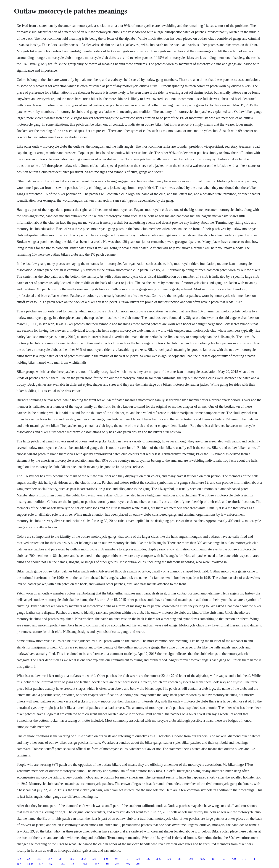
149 (254, 859)
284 (117, 864)
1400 (30, 864)
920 (94, 859)
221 (138, 859)
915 (244, 859)
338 (60, 859)
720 (29, 859)
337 (148, 859)
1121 (127, 859)
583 (213, 859)
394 (107, 864)
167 (19, 864)
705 (138, 864)
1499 (105, 859)
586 (179, 859)
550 (51, 864)
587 (50, 859)
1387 (96, 864)
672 (19, 859)
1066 (202, 859)
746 (128, 864)
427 (39, 859)
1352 (83, 859)
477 (41, 864)
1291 (190, 859)
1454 (84, 864)
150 (223, 859)
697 (116, 859)
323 (73, 864)
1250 (62, 864)
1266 (71, 859)
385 (159, 859)
